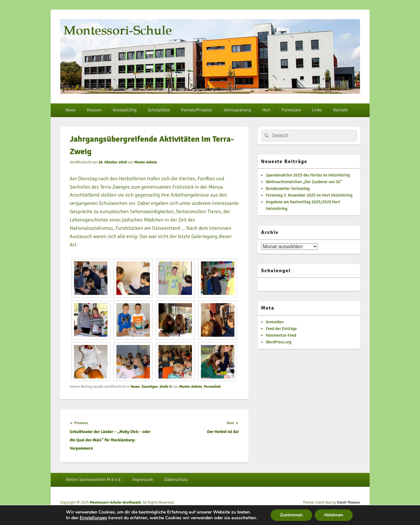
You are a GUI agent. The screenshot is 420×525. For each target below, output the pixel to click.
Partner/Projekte (197, 110)
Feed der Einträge (281, 329)
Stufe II (166, 387)
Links (317, 110)
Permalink (212, 387)
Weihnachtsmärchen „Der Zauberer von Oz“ (304, 182)
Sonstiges (150, 387)
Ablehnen (334, 515)
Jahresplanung (237, 110)
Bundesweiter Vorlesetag (288, 189)
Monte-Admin (146, 162)
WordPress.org (279, 342)
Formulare (291, 110)
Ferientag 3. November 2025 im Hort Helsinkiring (309, 195)
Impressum (143, 480)
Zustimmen (291, 515)
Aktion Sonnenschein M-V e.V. (93, 480)
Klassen (94, 110)
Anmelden (275, 322)
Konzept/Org (125, 110)
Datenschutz (176, 480)
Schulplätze (159, 110)
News (70, 110)
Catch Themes (348, 502)
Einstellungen (93, 518)
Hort (266, 110)
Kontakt (341, 110)
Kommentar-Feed (281, 335)
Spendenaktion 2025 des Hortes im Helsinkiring (308, 175)
